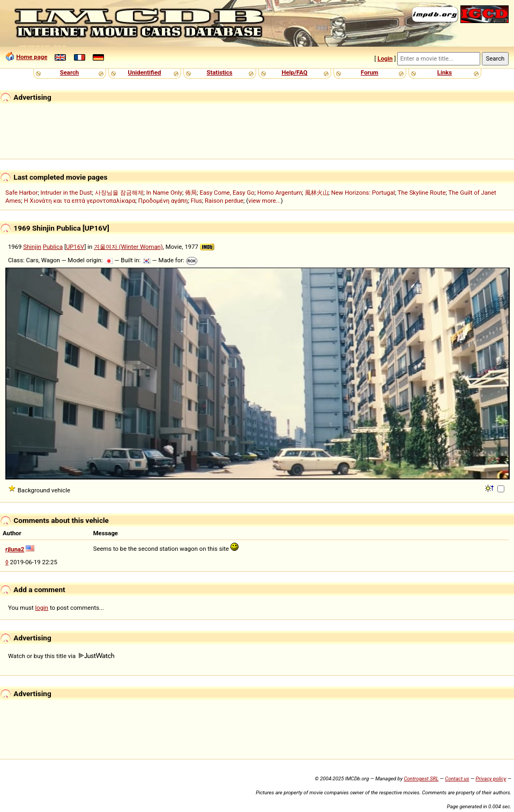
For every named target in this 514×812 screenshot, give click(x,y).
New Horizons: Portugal (363, 193)
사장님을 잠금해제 (119, 193)
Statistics (219, 72)
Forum (370, 72)
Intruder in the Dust (66, 193)
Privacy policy (491, 778)
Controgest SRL (421, 778)
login (42, 608)
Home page (32, 57)
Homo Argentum (280, 193)
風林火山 (317, 193)
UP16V (75, 247)
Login (385, 58)
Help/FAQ (294, 72)
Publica (53, 247)
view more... (265, 201)
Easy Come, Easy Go (227, 193)
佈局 (191, 193)
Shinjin (32, 247)
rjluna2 (15, 549)
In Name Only (164, 193)
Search (69, 72)
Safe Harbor (21, 193)
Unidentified (145, 72)
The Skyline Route (422, 193)
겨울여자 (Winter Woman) (128, 247)
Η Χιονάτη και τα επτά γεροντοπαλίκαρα (79, 201)
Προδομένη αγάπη (163, 201)
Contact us (457, 778)
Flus (196, 201)
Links (445, 72)
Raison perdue (224, 201)
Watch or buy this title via (61, 656)
